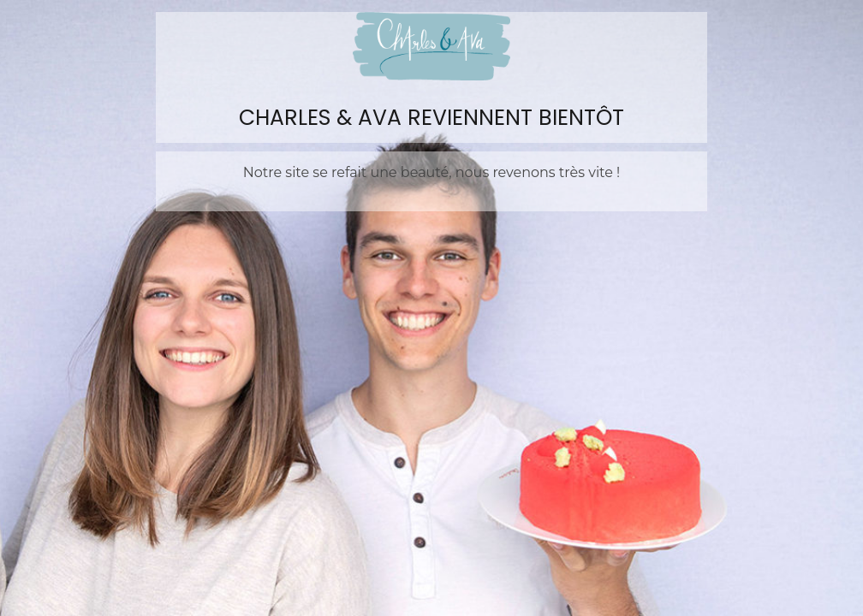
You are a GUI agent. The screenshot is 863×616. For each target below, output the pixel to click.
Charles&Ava (431, 46)
